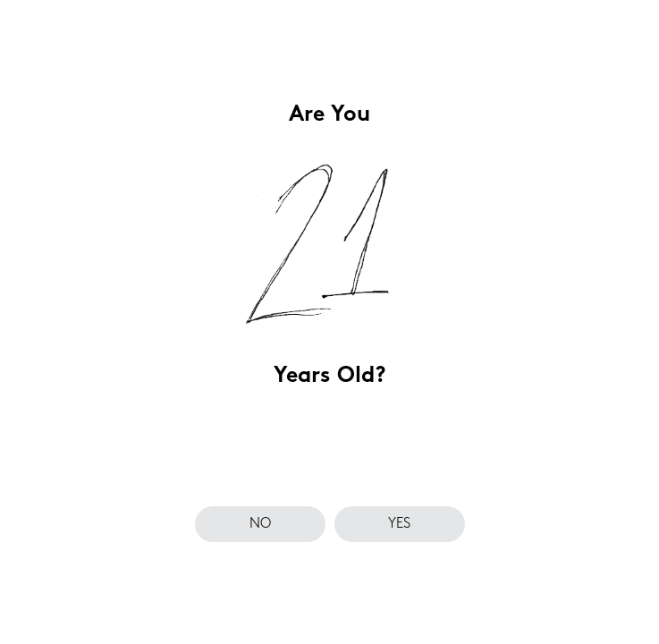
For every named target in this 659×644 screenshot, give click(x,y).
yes (399, 524)
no (260, 524)
